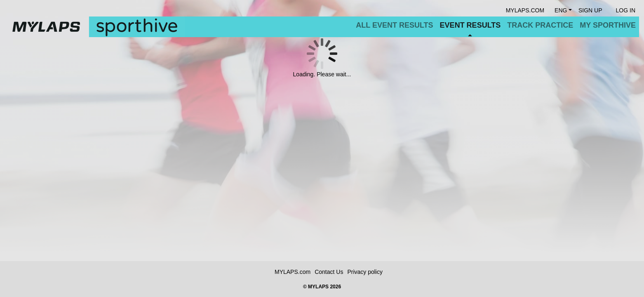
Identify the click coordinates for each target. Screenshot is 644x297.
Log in (626, 10)
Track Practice (540, 25)
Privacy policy (365, 272)
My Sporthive (608, 25)
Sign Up (590, 10)
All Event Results (394, 25)
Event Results (470, 25)
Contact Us (329, 272)
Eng (561, 10)
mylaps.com (525, 10)
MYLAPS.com (293, 272)
